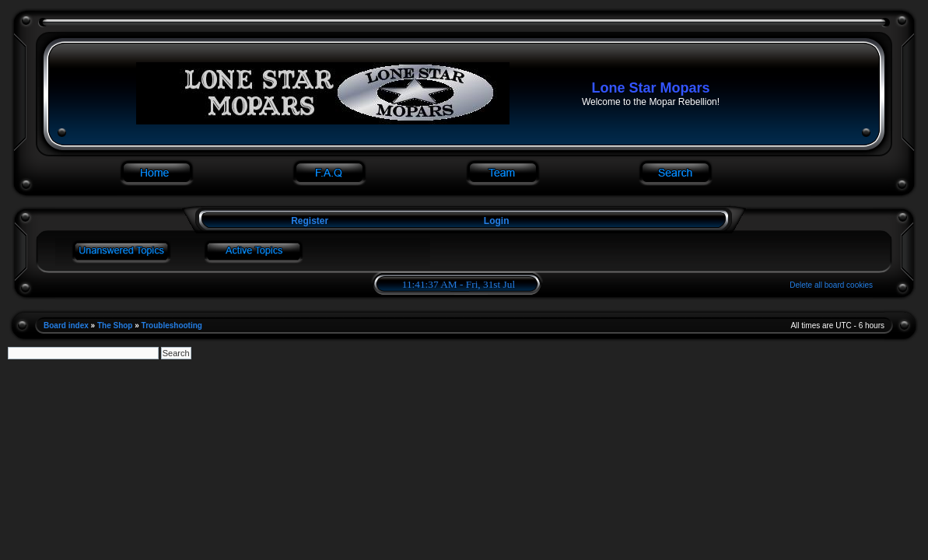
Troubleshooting (172, 325)
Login (497, 221)
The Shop (115, 325)
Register (308, 221)
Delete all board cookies (831, 285)
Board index (66, 325)
